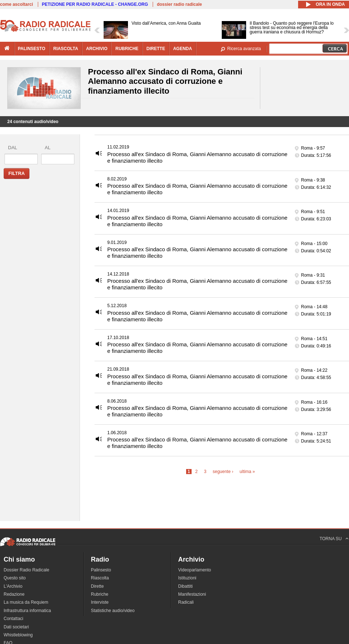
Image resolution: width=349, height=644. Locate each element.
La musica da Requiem (26, 602)
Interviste (100, 602)
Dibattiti (185, 586)
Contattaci (13, 619)
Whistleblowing (18, 635)
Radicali (186, 602)
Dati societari (16, 627)
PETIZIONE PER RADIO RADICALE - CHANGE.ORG (95, 4)
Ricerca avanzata (244, 49)
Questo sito (15, 578)
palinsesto (32, 49)
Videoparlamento (195, 570)
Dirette (97, 586)
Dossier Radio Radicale (26, 570)
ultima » (247, 472)
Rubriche (100, 594)
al (48, 148)
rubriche (127, 49)
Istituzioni (187, 578)
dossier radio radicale (179, 4)
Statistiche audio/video (113, 611)
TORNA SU (331, 539)
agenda (182, 49)
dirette (156, 49)
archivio (97, 49)
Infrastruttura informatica (27, 611)
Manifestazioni (192, 594)
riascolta (66, 49)
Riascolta (100, 578)
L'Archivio (13, 586)
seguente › (223, 472)
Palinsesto (101, 570)
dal (13, 148)
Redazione (14, 594)
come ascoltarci (17, 4)
